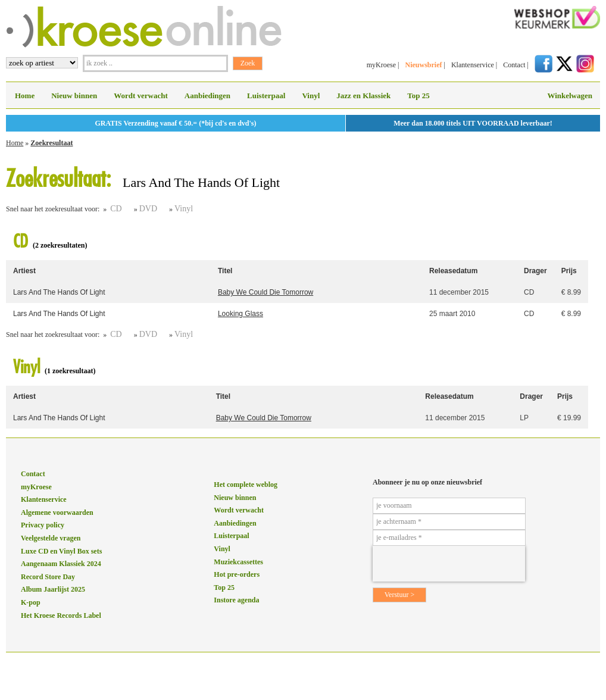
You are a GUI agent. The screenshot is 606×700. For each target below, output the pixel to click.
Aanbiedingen (207, 96)
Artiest (24, 271)
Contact (514, 65)
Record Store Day (48, 577)
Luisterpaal (266, 96)
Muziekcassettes (238, 562)
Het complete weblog (246, 485)
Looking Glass (240, 314)
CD (116, 209)
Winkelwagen (570, 96)
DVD (148, 209)
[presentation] (449, 564)
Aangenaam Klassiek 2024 (61, 564)
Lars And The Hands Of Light (59, 292)
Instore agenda (236, 600)
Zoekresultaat (51, 143)
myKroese (381, 65)
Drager (535, 271)
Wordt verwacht (141, 96)
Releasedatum (453, 271)
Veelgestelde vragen (51, 538)
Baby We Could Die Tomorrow (265, 292)
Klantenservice (473, 65)
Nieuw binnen (74, 96)
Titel (225, 271)
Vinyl (311, 96)
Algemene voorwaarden (57, 512)
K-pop (31, 602)
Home (25, 96)
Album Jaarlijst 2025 (53, 589)
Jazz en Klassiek (363, 96)
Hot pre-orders (237, 574)
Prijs (569, 271)
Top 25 (418, 96)
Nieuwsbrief (423, 65)
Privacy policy (43, 525)
